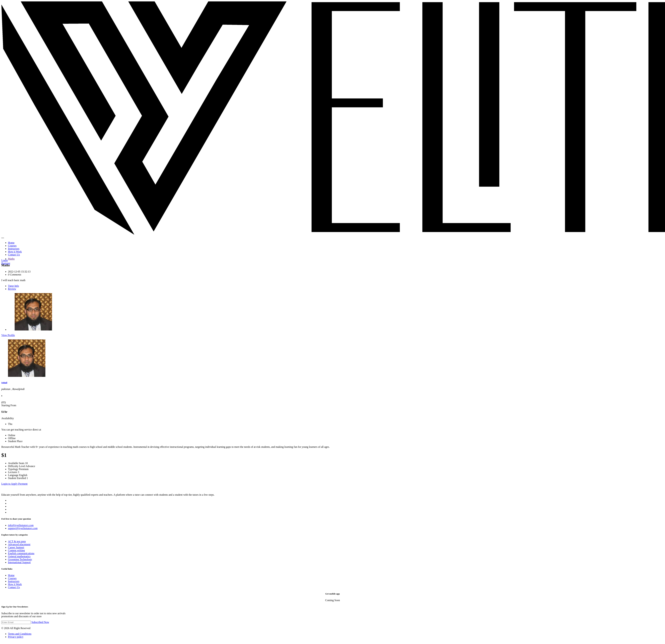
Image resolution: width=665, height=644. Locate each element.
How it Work (15, 252)
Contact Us (14, 255)
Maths (11, 259)
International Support (19, 562)
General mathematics (19, 556)
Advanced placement (19, 544)
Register (6, 263)
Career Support (16, 547)
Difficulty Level (17, 466)
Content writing (16, 550)
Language (13, 475)
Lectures (13, 472)
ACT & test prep (17, 541)
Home (11, 243)
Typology (13, 469)
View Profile (8, 335)
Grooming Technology (20, 559)
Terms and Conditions (20, 634)
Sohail (4, 383)
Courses (12, 246)
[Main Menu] (3, 238)
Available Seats (16, 463)
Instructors (14, 249)
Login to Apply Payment (14, 484)
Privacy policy (16, 637)
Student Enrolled (17, 478)
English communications (21, 553)
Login (4, 260)
